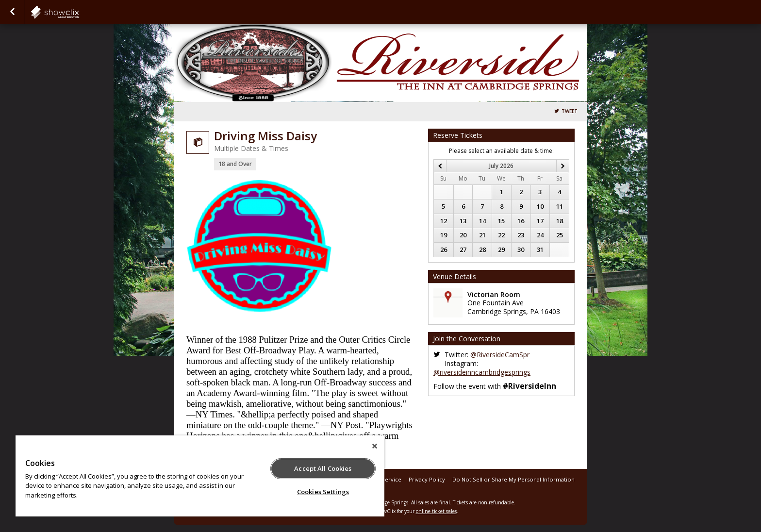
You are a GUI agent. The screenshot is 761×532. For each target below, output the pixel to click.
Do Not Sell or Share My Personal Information (513, 479)
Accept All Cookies (323, 468)
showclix (79, 12)
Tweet (570, 111)
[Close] (375, 446)
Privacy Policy (427, 479)
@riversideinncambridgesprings (482, 372)
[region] (200, 476)
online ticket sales (436, 511)
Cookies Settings (323, 492)
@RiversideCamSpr (500, 355)
